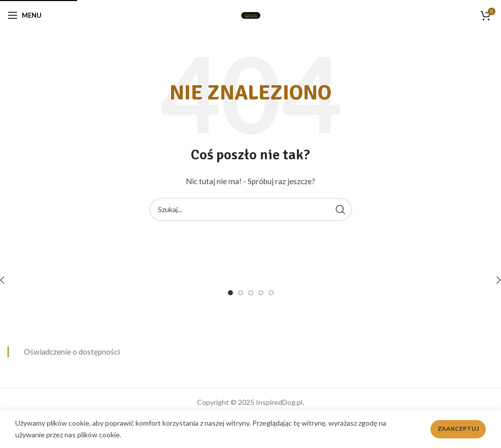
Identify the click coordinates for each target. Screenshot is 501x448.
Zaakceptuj (458, 428)
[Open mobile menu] (25, 15)
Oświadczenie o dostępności (72, 352)
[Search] (251, 210)
